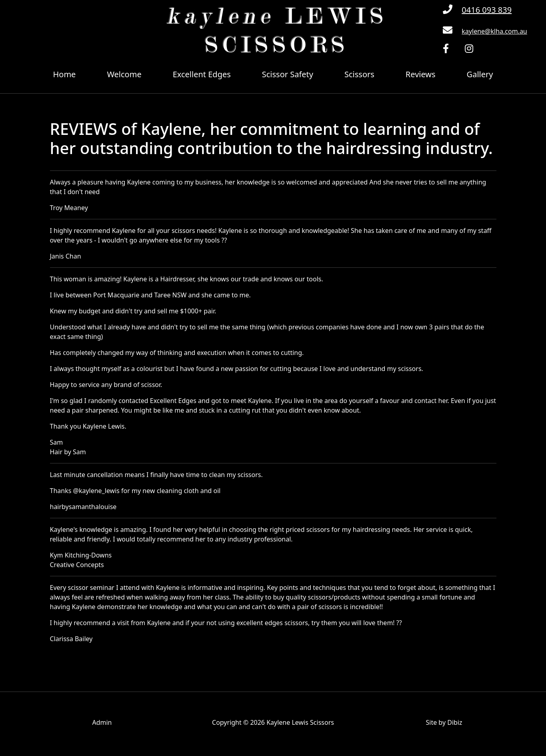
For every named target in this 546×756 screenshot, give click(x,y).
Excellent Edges (202, 74)
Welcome (124, 74)
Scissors (359, 74)
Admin (102, 722)
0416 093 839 (487, 10)
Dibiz (455, 722)
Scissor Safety (288, 74)
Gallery (480, 74)
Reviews (421, 74)
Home (65, 74)
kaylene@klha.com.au (494, 31)
